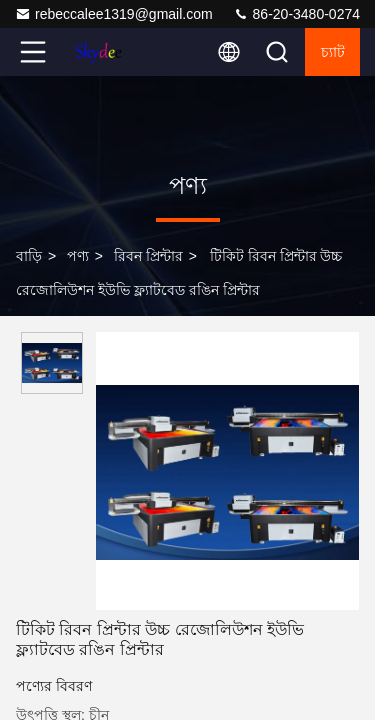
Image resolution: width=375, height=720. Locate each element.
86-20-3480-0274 (296, 14)
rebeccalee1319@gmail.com (114, 14)
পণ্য (78, 256)
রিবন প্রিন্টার (148, 256)
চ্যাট (333, 52)
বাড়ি (29, 256)
